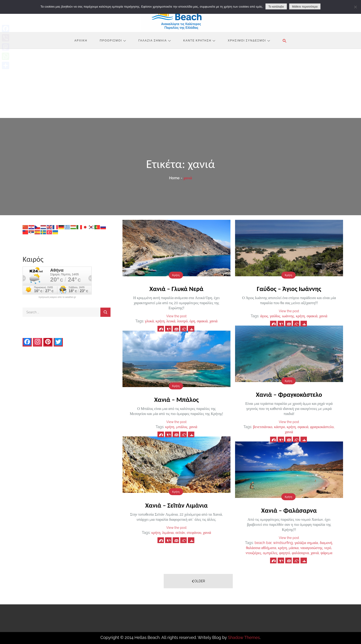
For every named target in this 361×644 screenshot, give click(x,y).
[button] (285, 41)
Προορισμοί (113, 40)
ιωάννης (288, 316)
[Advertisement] (180, 83)
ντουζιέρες (253, 553)
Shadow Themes (244, 637)
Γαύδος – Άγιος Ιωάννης (289, 289)
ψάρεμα (326, 553)
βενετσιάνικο (263, 427)
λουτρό (182, 321)
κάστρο (279, 427)
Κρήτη (176, 275)
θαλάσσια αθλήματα (261, 548)
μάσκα (294, 548)
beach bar (263, 543)
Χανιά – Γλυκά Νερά (176, 289)
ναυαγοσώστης (312, 548)
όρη (192, 321)
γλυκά (149, 321)
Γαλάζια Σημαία (155, 40)
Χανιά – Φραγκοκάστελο (289, 395)
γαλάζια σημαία (306, 543)
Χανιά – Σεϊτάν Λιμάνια (176, 505)
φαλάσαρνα (300, 553)
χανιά (214, 321)
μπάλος (182, 427)
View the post (176, 316)
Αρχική (81, 40)
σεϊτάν (180, 533)
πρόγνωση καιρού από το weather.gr (57, 297)
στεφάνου (194, 533)
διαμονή (326, 543)
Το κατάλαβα (276, 7)
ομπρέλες (270, 553)
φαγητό (284, 553)
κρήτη (160, 321)
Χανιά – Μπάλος (176, 400)
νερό (328, 548)
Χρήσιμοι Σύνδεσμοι (249, 40)
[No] (355, 7)
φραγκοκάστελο (322, 427)
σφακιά (202, 321)
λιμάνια (168, 533)
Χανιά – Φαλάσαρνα (289, 510)
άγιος (264, 316)
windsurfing (283, 543)
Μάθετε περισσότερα (305, 7)
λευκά (171, 321)
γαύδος (275, 316)
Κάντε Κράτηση (199, 40)
